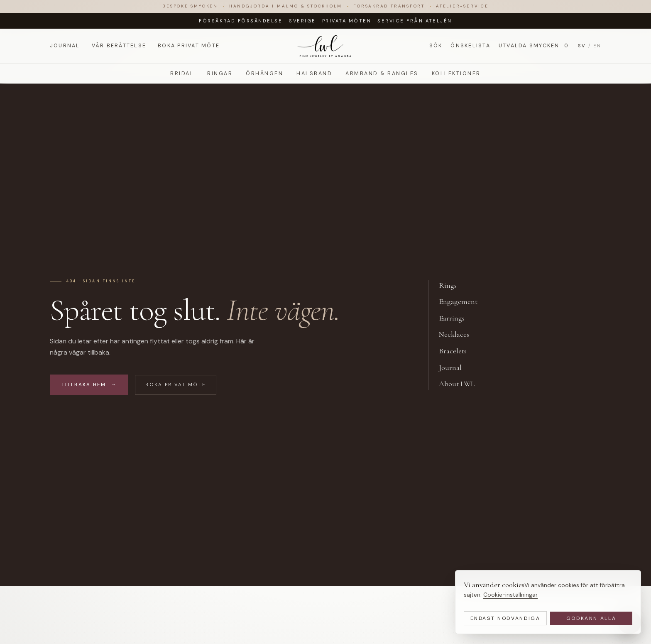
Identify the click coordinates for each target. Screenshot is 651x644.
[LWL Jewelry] (325, 46)
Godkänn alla (591, 618)
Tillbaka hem (89, 385)
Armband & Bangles (382, 73)
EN (597, 46)
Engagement (463, 302)
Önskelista (470, 46)
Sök (436, 46)
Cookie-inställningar (510, 595)
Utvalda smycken (534, 46)
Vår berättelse (119, 46)
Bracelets (457, 351)
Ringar (220, 73)
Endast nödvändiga (505, 618)
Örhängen (264, 73)
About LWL (461, 384)
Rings (452, 286)
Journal (65, 46)
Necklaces (459, 335)
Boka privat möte (189, 46)
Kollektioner (456, 73)
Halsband (314, 73)
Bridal (182, 73)
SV (582, 46)
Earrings (456, 318)
